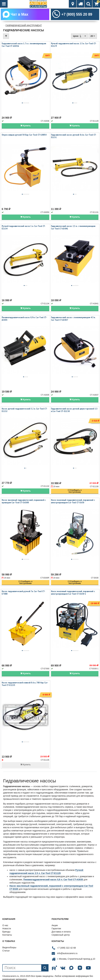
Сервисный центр (61, 935)
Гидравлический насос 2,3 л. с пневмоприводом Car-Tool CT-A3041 (73, 227)
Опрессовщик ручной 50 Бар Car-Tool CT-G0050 (24, 135)
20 (93, 36)
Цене (79, 36)
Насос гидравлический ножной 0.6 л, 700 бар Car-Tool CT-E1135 (25, 684)
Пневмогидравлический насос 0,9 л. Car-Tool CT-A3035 (24, 319)
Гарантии (56, 929)
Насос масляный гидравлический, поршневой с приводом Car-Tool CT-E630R (24, 501)
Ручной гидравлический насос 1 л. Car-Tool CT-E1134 (24, 227)
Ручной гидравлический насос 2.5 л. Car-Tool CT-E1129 (74, 45)
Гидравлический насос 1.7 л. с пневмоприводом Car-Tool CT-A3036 (24, 45)
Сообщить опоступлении (75, 491)
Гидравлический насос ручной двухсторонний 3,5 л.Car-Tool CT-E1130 (74, 410)
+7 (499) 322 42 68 (67, 948)
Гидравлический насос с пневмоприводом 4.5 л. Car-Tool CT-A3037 (73, 319)
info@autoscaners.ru (67, 953)
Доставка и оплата (61, 932)
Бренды (6, 932)
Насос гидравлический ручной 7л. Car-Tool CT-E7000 (23, 593)
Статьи (6, 951)
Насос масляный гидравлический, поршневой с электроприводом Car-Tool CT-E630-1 (73, 593)
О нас (5, 925)
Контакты (7, 935)
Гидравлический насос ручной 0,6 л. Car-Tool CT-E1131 (74, 136)
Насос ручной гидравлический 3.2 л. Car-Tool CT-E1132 (25, 410)
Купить (26, 126)
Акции (55, 925)
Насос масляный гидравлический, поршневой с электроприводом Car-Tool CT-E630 (73, 501)
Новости (7, 929)
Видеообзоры (9, 947)
